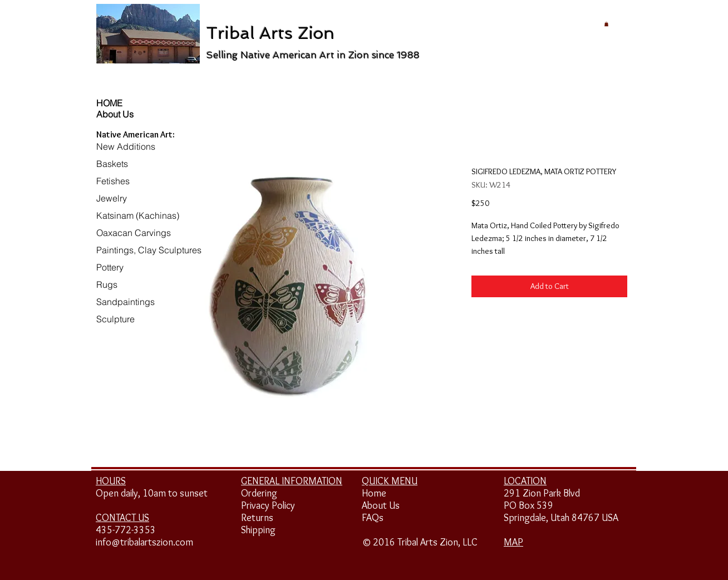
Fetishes (113, 181)
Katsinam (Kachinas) (138, 215)
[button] (606, 24)
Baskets (112, 164)
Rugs (107, 284)
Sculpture (115, 319)
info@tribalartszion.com (144, 542)
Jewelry (112, 198)
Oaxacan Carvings (134, 233)
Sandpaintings (126, 302)
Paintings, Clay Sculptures (149, 250)
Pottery (110, 267)
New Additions (126, 146)
